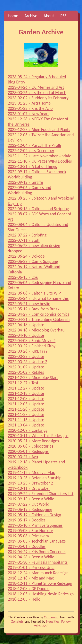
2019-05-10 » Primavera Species (35, 525)
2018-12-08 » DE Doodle (29, 589)
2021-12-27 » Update (26, 388)
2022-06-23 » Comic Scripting (33, 261)
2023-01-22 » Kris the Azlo (30, 108)
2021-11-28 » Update (26, 409)
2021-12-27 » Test (23, 383)
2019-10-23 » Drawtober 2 (30, 483)
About (49, 16)
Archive (31, 16)
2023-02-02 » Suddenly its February (38, 98)
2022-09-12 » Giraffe (25, 182)
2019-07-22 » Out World (29, 504)
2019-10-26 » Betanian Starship (35, 478)
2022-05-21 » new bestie (29, 304)
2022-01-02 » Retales (26, 372)
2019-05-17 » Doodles (27, 520)
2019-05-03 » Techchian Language (37, 541)
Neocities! (53, 622)
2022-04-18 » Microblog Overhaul (37, 330)
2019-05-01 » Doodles (27, 546)
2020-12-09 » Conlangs (27, 430)
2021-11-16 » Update (26, 420)
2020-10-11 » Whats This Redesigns (38, 436)
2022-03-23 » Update (26, 356)
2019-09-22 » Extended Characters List (41, 494)
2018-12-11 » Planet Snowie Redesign (40, 583)
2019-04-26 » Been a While (31, 557)
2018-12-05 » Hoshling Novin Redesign (41, 594)
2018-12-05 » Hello (24, 599)
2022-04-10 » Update (26, 335)
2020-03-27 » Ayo (23, 457)
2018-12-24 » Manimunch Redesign (38, 573)
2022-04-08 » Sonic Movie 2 (32, 341)
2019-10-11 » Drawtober (29, 488)
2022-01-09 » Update (26, 367)
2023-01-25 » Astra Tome (29, 103)
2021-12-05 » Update (26, 404)
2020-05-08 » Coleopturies (31, 446)
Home (13, 16)
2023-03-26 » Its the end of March (37, 93)
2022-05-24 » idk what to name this (38, 298)
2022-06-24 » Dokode (26, 256)
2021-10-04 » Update (26, 425)
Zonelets (17, 622)
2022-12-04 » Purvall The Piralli (34, 145)
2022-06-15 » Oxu (23, 277)
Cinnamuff (51, 617)
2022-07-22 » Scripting (27, 235)
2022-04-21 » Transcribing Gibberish (39, 319)
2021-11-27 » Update (26, 414)
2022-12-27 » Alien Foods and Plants (39, 129)
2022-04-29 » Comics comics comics (38, 314)
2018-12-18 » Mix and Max (31, 578)
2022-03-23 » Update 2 (28, 362)
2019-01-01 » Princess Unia (31, 567)
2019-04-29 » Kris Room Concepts (37, 552)
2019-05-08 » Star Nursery (30, 531)
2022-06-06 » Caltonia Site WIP (34, 293)
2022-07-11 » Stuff (24, 240)
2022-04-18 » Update (26, 325)
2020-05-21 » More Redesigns (33, 441)
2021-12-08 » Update (26, 399)
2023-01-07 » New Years (29, 114)
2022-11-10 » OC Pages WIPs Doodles (40, 161)
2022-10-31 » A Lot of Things (32, 166)
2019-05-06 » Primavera (28, 536)
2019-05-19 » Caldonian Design (34, 515)
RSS (63, 16)
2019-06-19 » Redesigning (30, 509)
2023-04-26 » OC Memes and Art (36, 87)
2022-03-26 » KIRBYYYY (28, 351)
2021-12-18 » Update (26, 393)
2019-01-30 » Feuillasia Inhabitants (38, 562)
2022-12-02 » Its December (31, 151)
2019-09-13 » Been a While (31, 499)
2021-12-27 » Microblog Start (33, 378)
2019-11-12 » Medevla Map (32, 472)
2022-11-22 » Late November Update (40, 156)
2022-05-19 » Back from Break (34, 309)
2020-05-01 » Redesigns (28, 451)
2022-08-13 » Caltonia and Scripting (38, 209)
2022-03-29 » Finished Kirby (32, 346)
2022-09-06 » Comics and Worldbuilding (29, 190)
